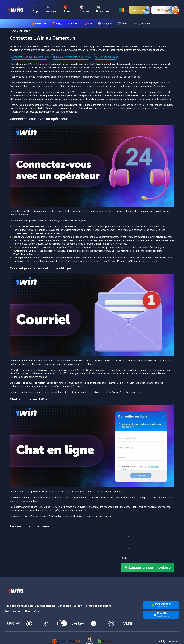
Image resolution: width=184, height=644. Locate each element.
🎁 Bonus (68, 9)
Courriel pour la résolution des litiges (71, 57)
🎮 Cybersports (142, 23)
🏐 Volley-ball (105, 23)
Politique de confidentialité (22, 611)
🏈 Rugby (57, 23)
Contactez (64, 606)
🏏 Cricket (73, 23)
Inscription (139, 10)
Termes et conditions (98, 606)
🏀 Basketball (39, 23)
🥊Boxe (88, 23)
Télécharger (163, 10)
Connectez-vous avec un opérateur (29, 57)
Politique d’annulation (19, 606)
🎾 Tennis (123, 23)
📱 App (35, 9)
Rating (125, 558)
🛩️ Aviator (51, 9)
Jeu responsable (45, 606)
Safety (78, 606)
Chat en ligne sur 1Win (105, 57)
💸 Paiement (103, 9)
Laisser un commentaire (148, 567)
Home (13, 31)
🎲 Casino (84, 9)
